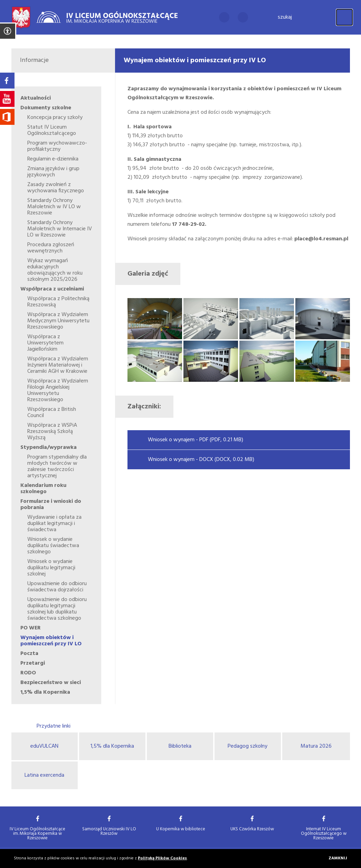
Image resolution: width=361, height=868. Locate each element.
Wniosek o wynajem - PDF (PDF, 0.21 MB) (196, 440)
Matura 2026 (316, 746)
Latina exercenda (44, 775)
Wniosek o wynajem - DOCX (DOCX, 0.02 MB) (201, 460)
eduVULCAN (44, 746)
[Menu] (344, 17)
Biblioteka (180, 746)
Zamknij (338, 858)
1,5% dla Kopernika (112, 746)
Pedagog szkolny (248, 746)
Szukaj (285, 17)
